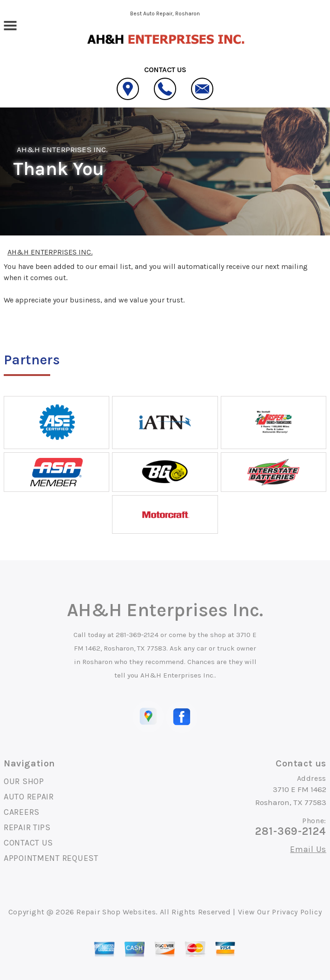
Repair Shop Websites (116, 912)
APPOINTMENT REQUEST (51, 858)
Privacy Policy (297, 912)
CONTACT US (28, 843)
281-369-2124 (137, 635)
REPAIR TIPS (27, 827)
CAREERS (22, 812)
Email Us (308, 849)
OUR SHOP (24, 781)
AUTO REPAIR (29, 797)
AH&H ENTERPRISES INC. (62, 149)
